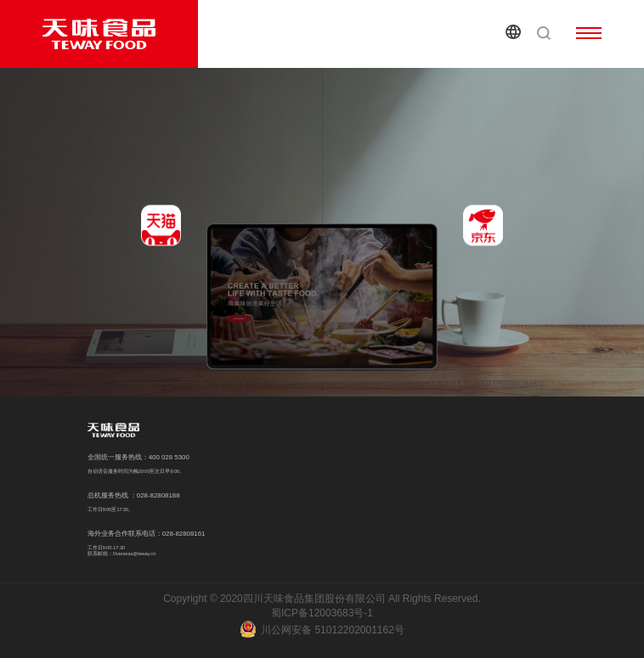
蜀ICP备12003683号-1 (322, 613)
